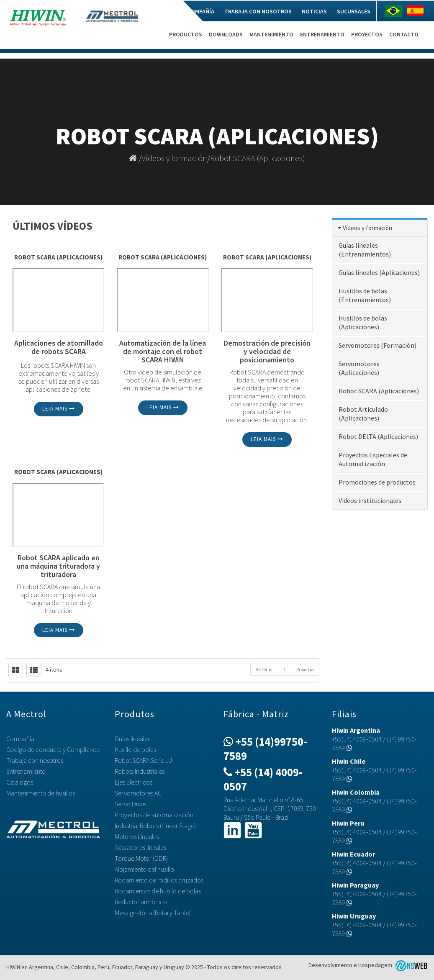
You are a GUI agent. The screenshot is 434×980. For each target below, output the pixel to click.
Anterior (264, 669)
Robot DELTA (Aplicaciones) (378, 436)
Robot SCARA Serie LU (143, 760)
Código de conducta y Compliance (53, 749)
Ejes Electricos (134, 782)
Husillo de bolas (135, 749)
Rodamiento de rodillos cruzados (159, 880)
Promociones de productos (377, 482)
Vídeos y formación (174, 158)
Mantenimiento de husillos (41, 793)
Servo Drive (130, 804)
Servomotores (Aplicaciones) (359, 368)
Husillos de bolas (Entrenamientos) (365, 295)
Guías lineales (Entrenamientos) (365, 250)
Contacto (404, 34)
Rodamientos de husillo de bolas (158, 891)
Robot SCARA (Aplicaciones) (258, 158)
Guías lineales (132, 739)
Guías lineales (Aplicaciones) (379, 272)
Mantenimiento (271, 34)
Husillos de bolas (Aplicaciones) (363, 322)
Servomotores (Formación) (378, 345)
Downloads (226, 34)
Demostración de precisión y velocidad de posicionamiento (267, 351)
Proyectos (367, 34)
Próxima (305, 669)
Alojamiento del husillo (144, 869)
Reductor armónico (141, 902)
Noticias (314, 11)
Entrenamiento (322, 34)
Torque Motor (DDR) (141, 858)
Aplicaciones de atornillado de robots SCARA (59, 348)
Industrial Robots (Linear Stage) (155, 826)
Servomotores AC (138, 793)
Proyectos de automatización (154, 815)
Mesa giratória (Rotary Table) (153, 913)
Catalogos (20, 782)
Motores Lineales (137, 836)
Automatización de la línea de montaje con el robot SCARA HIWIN (163, 351)
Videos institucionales (370, 500)
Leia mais (59, 409)
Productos (186, 34)
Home (170, 11)
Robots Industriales (140, 771)
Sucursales (354, 11)
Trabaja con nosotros (258, 11)
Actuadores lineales (140, 847)
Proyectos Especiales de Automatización (373, 459)
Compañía (201, 11)
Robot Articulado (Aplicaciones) (363, 414)
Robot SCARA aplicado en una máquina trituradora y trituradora (58, 566)
